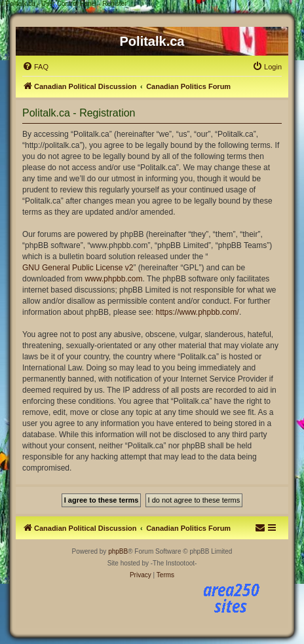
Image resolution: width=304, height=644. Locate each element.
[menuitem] (35, 67)
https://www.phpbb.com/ (197, 312)
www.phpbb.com (113, 279)
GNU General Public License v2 (78, 268)
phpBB (118, 551)
